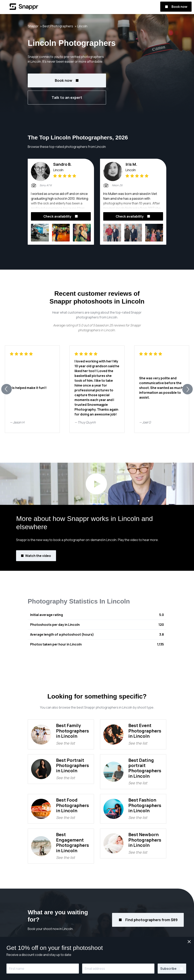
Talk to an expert (67, 97)
